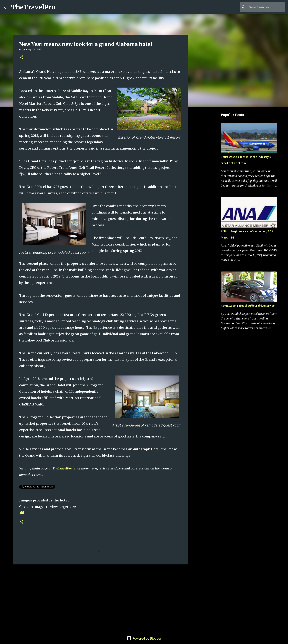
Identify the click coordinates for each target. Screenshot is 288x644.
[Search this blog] (264, 7)
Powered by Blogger (144, 638)
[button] (22, 58)
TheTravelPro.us (64, 468)
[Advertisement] (100, 598)
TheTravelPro (33, 7)
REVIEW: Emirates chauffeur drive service (248, 306)
